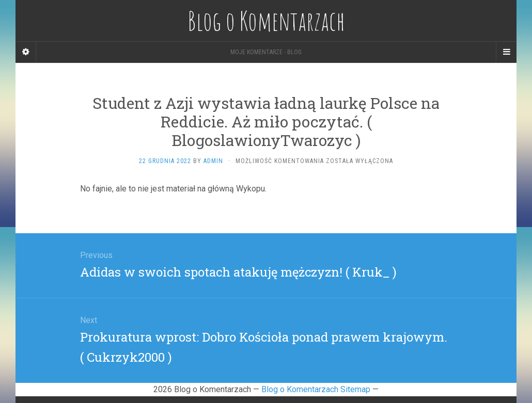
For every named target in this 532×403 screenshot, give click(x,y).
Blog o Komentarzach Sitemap (316, 389)
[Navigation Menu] (506, 52)
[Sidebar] (26, 52)
